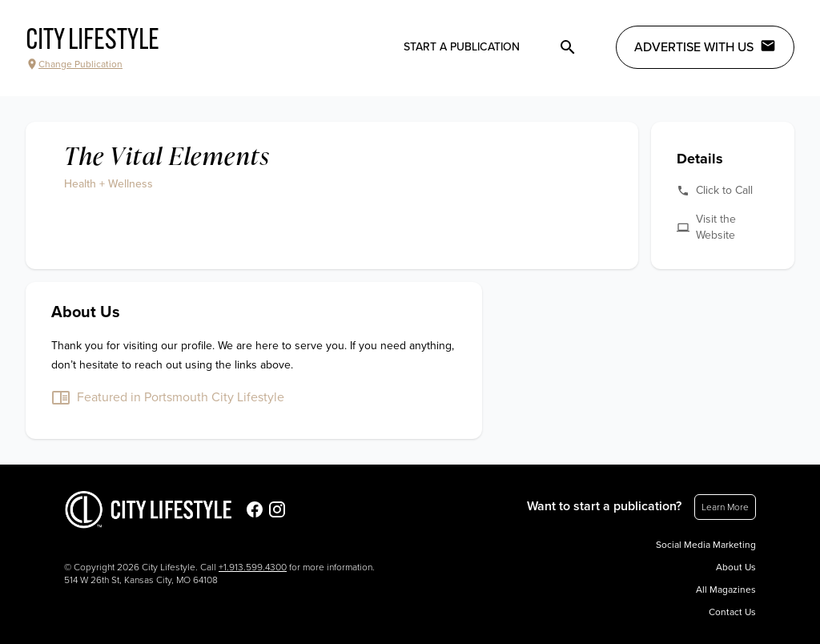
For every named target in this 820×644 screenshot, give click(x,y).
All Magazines (726, 590)
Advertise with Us (705, 46)
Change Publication (74, 64)
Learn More (725, 507)
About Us (736, 567)
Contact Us (732, 612)
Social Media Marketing (706, 545)
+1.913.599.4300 (253, 567)
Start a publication (462, 47)
